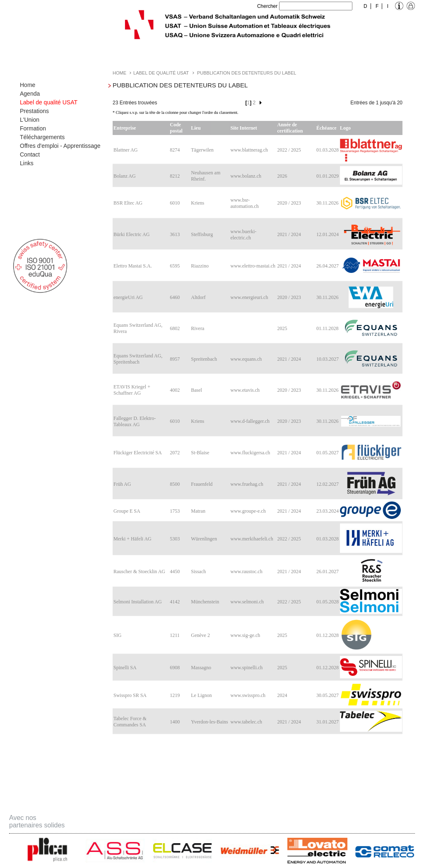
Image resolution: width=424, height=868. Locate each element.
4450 (175, 571)
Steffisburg (202, 234)
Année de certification (290, 128)
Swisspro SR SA (130, 695)
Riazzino (200, 266)
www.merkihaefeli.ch (252, 539)
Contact (30, 154)
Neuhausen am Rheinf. (206, 176)
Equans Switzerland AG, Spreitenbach (138, 359)
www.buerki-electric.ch (243, 235)
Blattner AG (125, 150)
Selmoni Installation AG (138, 602)
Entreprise (125, 128)
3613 (175, 234)
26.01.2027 (328, 571)
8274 (175, 150)
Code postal (176, 128)
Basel (196, 390)
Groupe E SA (127, 511)
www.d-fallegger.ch (250, 421)
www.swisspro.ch (248, 695)
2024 (282, 695)
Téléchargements (42, 137)
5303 (175, 539)
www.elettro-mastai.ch (253, 266)
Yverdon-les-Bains (209, 722)
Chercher (267, 6)
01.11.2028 (328, 328)
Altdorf (198, 297)
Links (27, 163)
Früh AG (122, 484)
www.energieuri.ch (249, 297)
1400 (175, 722)
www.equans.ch (246, 359)
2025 (282, 328)
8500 (175, 484)
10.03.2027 (328, 359)
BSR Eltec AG (128, 203)
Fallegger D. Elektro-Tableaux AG (135, 421)
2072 (175, 453)
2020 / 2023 (289, 203)
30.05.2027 (328, 695)
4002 (175, 390)
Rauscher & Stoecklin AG (139, 571)
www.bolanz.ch (246, 176)
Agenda (30, 94)
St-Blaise (200, 453)
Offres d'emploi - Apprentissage (60, 146)
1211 (175, 635)
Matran (198, 511)
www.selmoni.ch (247, 602)
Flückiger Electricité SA (138, 453)
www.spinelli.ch (246, 668)
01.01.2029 (328, 176)
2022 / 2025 (289, 150)
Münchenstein (205, 602)
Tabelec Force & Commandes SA (130, 722)
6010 (175, 203)
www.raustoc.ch (246, 571)
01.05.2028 (328, 602)
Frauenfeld (202, 484)
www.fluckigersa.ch (250, 453)
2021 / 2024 (289, 234)
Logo (345, 128)
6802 (175, 328)
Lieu (196, 128)
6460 (175, 297)
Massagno (201, 668)
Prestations (34, 111)
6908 (175, 668)
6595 (175, 266)
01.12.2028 (328, 635)
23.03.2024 (328, 511)
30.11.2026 (328, 203)
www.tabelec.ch (246, 722)
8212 (175, 176)
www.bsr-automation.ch (244, 203)
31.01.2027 (328, 722)
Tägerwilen (202, 150)
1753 (175, 511)
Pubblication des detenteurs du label (247, 73)
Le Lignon (201, 695)
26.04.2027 (328, 266)
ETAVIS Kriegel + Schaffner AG (132, 390)
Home (28, 85)
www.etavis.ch (245, 390)
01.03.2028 (328, 150)
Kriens (198, 203)
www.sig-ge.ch (245, 635)
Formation (33, 128)
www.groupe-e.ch (248, 511)
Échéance (326, 128)
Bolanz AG (125, 176)
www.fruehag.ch (247, 484)
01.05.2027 (328, 453)
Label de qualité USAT (49, 102)
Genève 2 (200, 635)
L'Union (30, 120)
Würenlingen (204, 539)
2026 (282, 176)
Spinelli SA (125, 668)
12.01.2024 (328, 234)
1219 (175, 695)
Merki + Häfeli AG (132, 539)
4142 (175, 602)
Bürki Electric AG (131, 234)
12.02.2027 (328, 484)
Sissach (198, 571)
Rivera (198, 328)
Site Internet (243, 128)
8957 (175, 359)
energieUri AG (128, 297)
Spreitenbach (204, 359)
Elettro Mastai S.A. (133, 266)
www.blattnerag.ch (249, 150)
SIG (117, 635)
